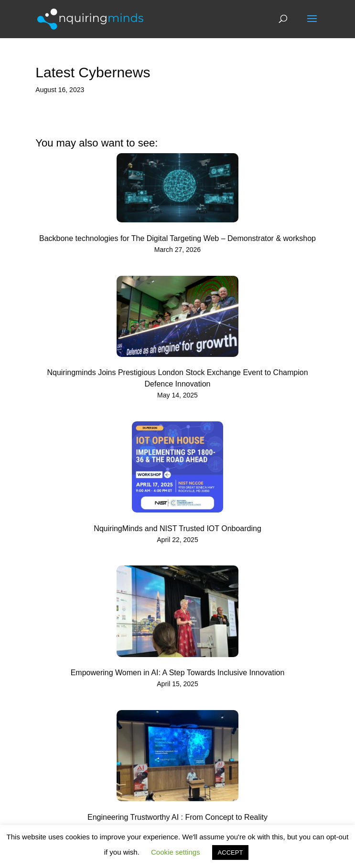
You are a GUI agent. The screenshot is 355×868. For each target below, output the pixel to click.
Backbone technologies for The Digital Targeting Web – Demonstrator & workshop (177, 238)
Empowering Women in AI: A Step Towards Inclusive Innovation (178, 673)
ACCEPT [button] (231, 852)
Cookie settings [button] (176, 852)
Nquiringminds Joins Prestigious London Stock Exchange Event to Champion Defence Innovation (177, 378)
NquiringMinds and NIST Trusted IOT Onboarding (177, 528)
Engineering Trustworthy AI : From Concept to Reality (177, 817)
